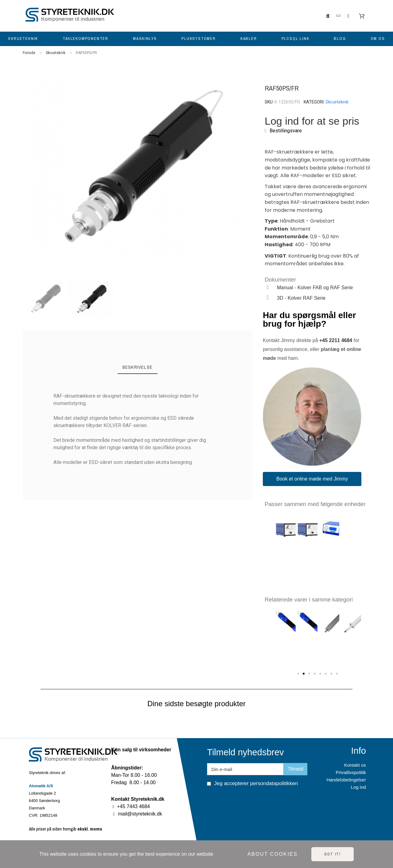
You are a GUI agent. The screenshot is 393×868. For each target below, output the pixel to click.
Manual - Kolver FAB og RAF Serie (315, 288)
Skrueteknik (337, 102)
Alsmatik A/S (41, 786)
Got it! (333, 854)
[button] (28, 169)
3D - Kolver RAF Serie (301, 298)
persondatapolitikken (274, 783)
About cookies (272, 854)
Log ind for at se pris (312, 121)
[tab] (138, 368)
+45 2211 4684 (336, 340)
